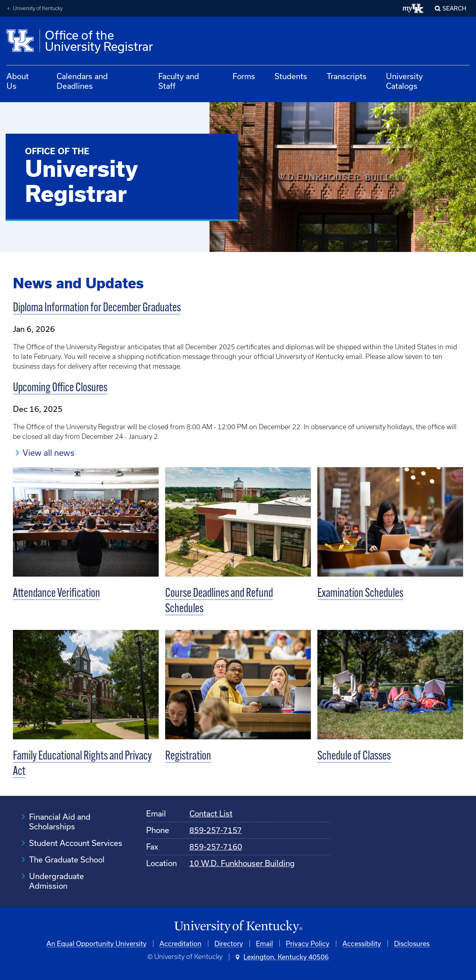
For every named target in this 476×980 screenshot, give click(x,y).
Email (264, 943)
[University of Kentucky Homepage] (238, 927)
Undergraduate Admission (57, 881)
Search (454, 8)
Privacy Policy (308, 943)
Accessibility (362, 943)
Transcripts (347, 76)
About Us (18, 81)
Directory (229, 943)
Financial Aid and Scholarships (60, 822)
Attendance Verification (57, 594)
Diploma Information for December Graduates (97, 308)
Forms (244, 76)
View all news (48, 453)
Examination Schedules (360, 594)
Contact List (211, 813)
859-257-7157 (216, 830)
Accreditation (180, 943)
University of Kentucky (38, 8)
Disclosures (412, 943)
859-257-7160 (216, 847)
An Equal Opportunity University (96, 943)
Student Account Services (76, 843)
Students (291, 76)
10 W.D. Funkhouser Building (242, 863)
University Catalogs (404, 81)
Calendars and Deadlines (82, 81)
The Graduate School (67, 859)
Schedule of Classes (354, 757)
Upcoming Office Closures (60, 388)
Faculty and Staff (179, 81)
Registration (188, 757)
